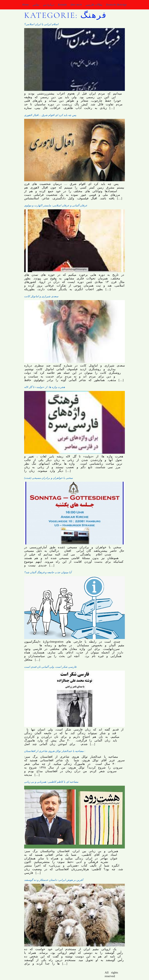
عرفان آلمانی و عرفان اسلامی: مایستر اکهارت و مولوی (56, 205)
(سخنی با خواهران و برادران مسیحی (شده (49, 478)
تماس (36, 5)
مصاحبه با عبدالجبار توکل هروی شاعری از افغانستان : (55, 751)
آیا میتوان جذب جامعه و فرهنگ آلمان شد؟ (48, 572)
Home (26, 5)
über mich (76, 5)
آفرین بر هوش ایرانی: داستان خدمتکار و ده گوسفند (54, 880)
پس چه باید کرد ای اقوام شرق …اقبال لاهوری (50, 115)
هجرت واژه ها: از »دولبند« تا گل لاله (45, 387)
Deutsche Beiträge (116, 5)
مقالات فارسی (94, 5)
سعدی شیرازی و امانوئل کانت (41, 296)
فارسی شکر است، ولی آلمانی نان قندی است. (51, 667)
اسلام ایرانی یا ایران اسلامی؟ (41, 24)
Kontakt (62, 5)
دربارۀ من (49, 5)
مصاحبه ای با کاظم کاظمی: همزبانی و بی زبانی (51, 782)
